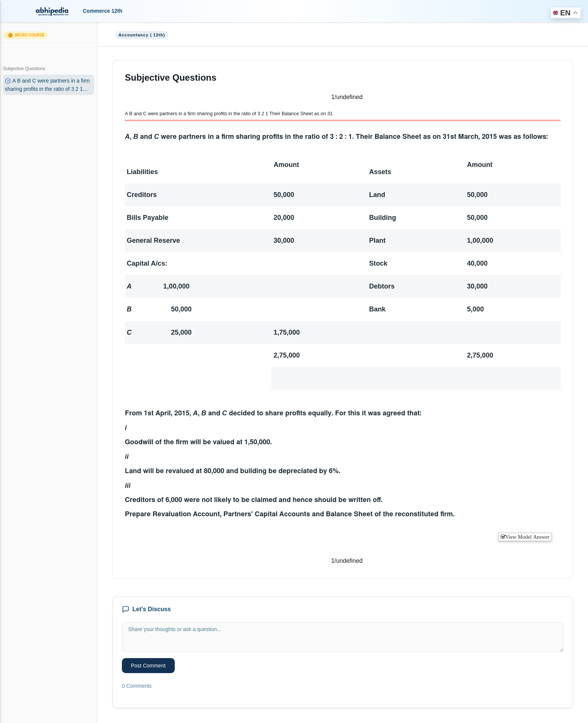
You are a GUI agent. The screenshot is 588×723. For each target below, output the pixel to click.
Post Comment (148, 666)
